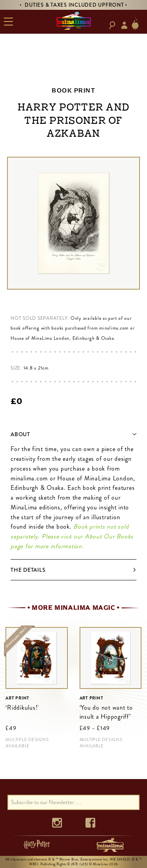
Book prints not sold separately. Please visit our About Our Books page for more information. (72, 536)
